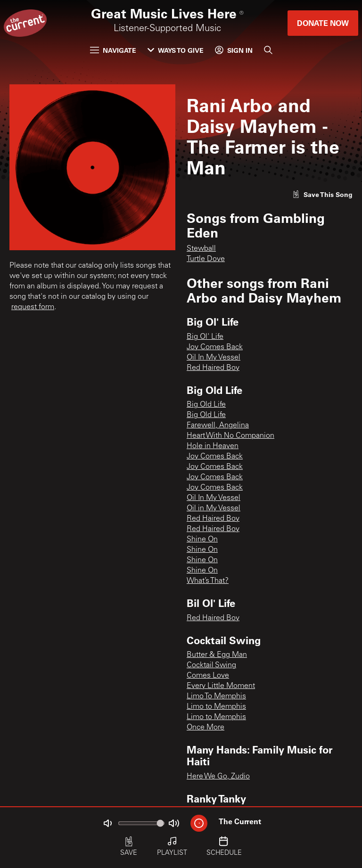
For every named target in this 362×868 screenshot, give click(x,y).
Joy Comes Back (215, 347)
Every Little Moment (221, 686)
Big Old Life (206, 405)
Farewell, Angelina (218, 426)
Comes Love (208, 676)
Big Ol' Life (205, 337)
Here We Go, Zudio (218, 777)
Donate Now (323, 23)
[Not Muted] (107, 823)
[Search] (268, 50)
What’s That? (208, 581)
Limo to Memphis (216, 707)
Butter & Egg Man (217, 655)
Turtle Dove (206, 259)
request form (33, 307)
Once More (206, 728)
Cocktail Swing (211, 665)
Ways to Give (176, 50)
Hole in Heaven (213, 446)
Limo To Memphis (216, 696)
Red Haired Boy (213, 368)
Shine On (202, 540)
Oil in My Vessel (214, 508)
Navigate (113, 50)
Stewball (201, 249)
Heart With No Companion (230, 436)
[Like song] (322, 194)
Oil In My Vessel (214, 358)
